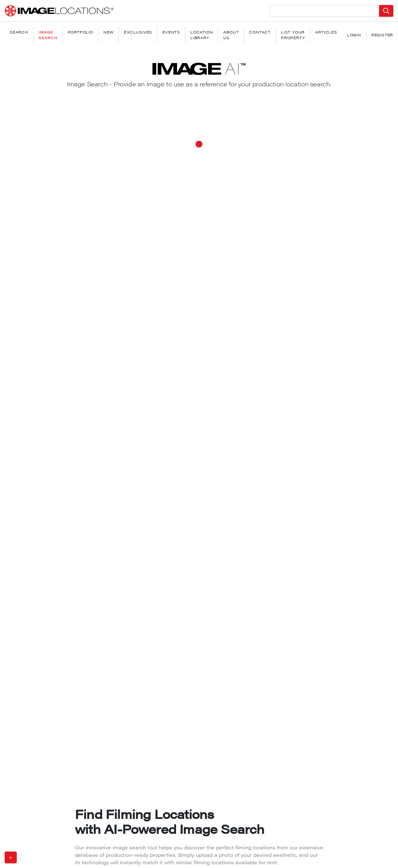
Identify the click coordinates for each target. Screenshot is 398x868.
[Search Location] (325, 11)
